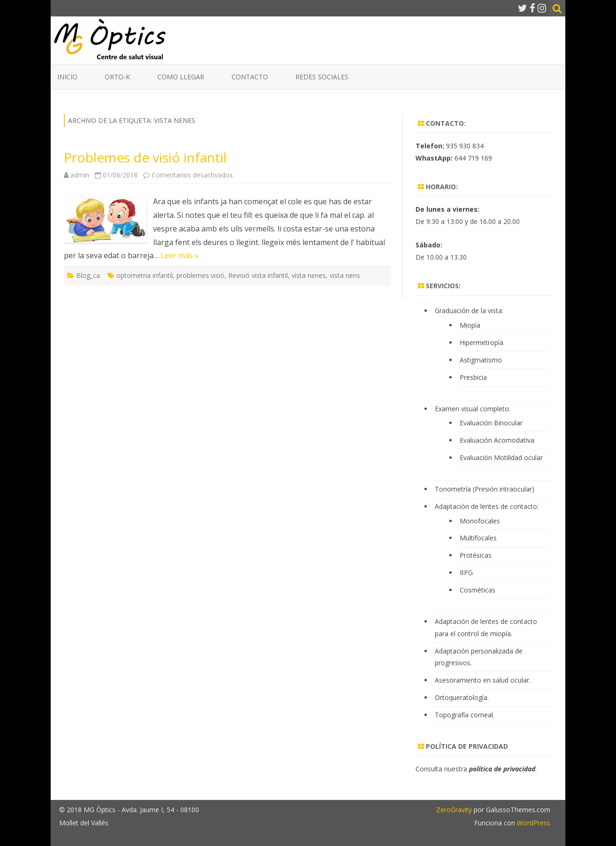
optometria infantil (145, 275)
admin (80, 175)
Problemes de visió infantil (145, 157)
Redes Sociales (322, 77)
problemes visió (200, 275)
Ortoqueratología (461, 697)
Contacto (250, 77)
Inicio (67, 77)
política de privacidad (502, 769)
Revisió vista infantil (258, 275)
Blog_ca (88, 275)
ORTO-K (117, 77)
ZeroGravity (454, 810)
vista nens (345, 275)
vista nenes (309, 275)
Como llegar (181, 77)
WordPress (533, 823)
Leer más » (180, 255)
